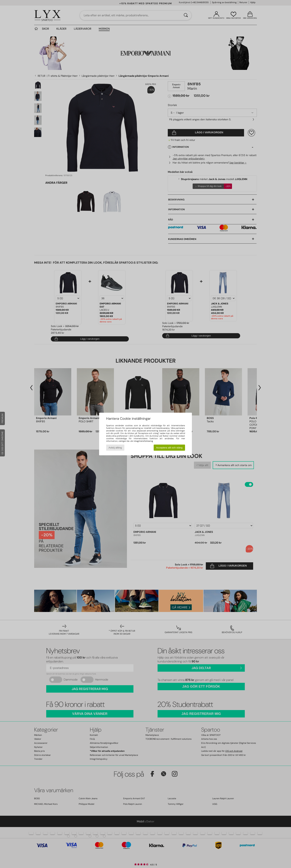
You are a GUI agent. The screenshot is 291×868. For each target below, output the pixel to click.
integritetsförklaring (143, 441)
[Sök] (186, 15)
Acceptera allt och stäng (169, 448)
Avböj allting (115, 448)
